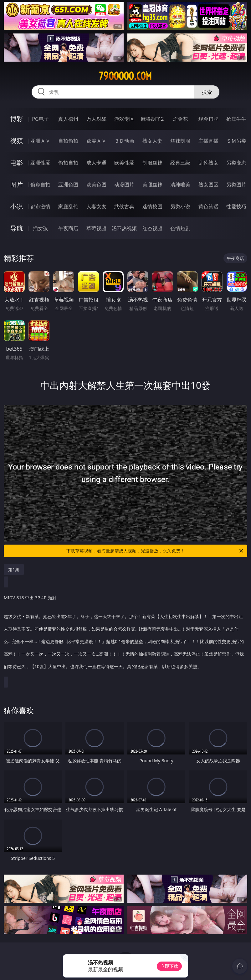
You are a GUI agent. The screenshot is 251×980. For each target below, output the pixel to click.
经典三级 (180, 163)
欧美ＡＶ (96, 141)
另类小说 (180, 206)
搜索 (207, 92)
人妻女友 (96, 206)
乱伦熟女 (208, 163)
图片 (17, 184)
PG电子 (40, 119)
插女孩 (40, 228)
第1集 (14, 569)
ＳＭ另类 (236, 141)
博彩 (17, 119)
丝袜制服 (180, 141)
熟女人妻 (152, 141)
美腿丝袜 (152, 185)
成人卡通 (96, 163)
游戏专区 (124, 119)
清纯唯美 (180, 185)
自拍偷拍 (68, 141)
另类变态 (236, 163)
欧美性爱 (124, 163)
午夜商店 (68, 228)
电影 (17, 162)
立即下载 (169, 966)
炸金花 (180, 119)
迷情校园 (152, 206)
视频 (17, 141)
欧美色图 (96, 185)
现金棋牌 (208, 119)
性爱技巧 (236, 206)
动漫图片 (124, 185)
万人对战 (96, 119)
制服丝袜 (152, 163)
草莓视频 (96, 228)
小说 (17, 206)
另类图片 (236, 185)
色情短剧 (180, 228)
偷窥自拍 (40, 185)
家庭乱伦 (68, 206)
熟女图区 (208, 185)
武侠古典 (124, 206)
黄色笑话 (208, 206)
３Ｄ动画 (124, 141)
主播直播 (208, 141)
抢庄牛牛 (236, 119)
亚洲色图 (68, 185)
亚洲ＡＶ (40, 141)
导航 (17, 228)
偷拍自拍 (68, 163)
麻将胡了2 (152, 119)
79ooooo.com (125, 76)
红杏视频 (152, 228)
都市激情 (40, 206)
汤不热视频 (124, 228)
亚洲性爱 (40, 163)
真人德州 (68, 119)
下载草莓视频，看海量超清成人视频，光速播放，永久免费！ (155, 551)
